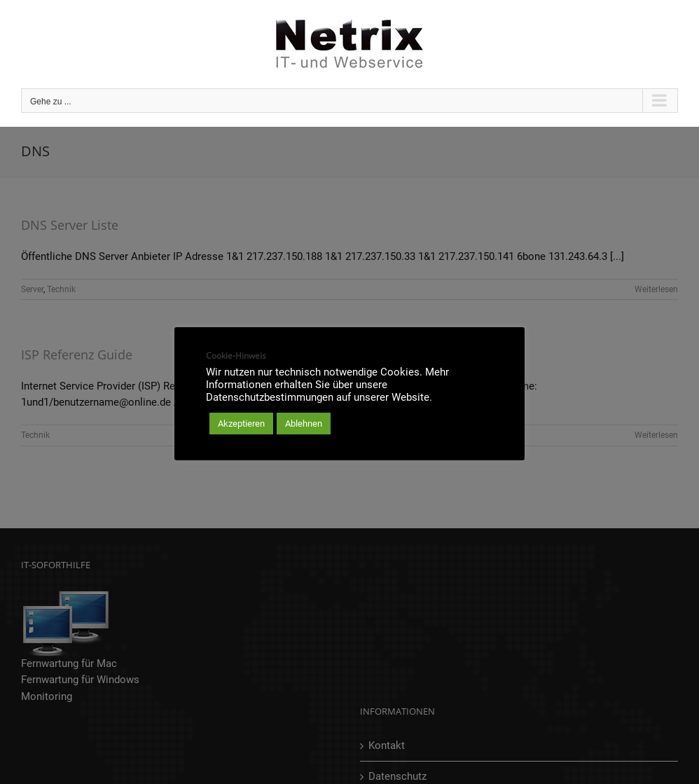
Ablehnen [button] (304, 424)
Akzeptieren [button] (241, 424)
